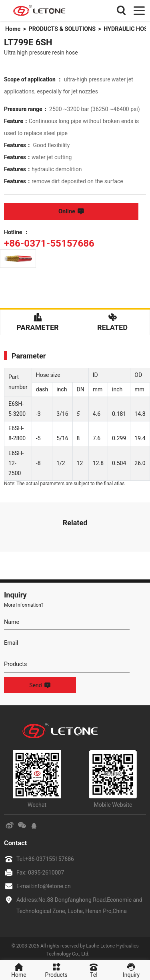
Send (40, 683)
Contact (15, 841)
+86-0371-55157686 (45, 242)
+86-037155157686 (50, 856)
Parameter (37, 320)
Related (112, 320)
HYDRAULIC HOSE (125, 29)
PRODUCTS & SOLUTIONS (61, 29)
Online (75, 211)
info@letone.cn (52, 883)
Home (13, 29)
